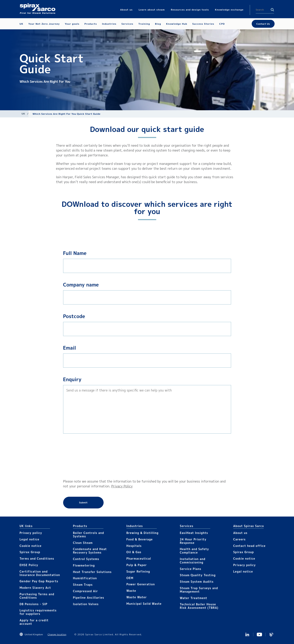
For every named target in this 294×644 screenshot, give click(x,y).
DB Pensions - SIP (34, 604)
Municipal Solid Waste (144, 604)
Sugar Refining (138, 571)
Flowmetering (84, 565)
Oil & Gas (134, 552)
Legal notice (30, 539)
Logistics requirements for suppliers (38, 612)
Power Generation (141, 584)
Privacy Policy (122, 486)
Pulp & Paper (137, 565)
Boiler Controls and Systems (89, 535)
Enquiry (72, 379)
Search (272, 10)
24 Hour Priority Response (193, 541)
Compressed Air (86, 591)
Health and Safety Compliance (194, 551)
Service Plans (191, 569)
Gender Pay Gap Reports (39, 581)
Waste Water (137, 597)
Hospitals (134, 546)
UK (23, 114)
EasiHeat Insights (194, 533)
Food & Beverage (140, 539)
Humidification (85, 578)
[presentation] (80, 456)
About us (240, 533)
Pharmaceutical (139, 559)
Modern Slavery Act (35, 588)
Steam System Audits (197, 582)
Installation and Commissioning (193, 561)
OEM (130, 578)
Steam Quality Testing (198, 575)
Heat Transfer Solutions (92, 572)
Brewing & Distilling (143, 533)
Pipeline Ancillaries (89, 598)
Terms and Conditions (37, 559)
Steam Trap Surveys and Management (199, 590)
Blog (272, 634)
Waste (131, 591)
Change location (57, 634)
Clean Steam (83, 543)
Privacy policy (31, 533)
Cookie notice (31, 546)
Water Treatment (194, 598)
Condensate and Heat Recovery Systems (90, 551)
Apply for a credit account (34, 622)
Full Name (75, 253)
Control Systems (86, 559)
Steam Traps (83, 585)
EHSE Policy (29, 565)
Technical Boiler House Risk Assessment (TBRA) (199, 606)
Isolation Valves (86, 604)
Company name (81, 285)
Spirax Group (30, 552)
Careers (239, 539)
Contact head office (249, 546)
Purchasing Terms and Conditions (37, 596)
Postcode (74, 316)
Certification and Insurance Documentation (40, 573)
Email (70, 348)
